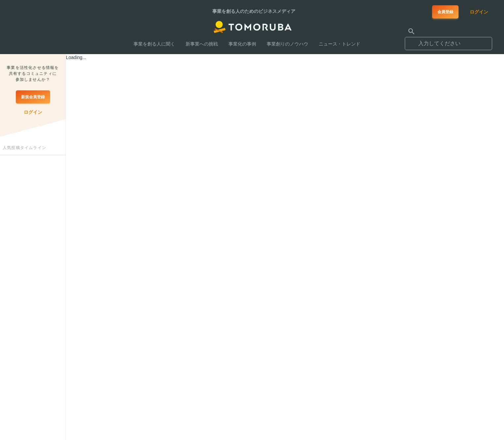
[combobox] (448, 41)
